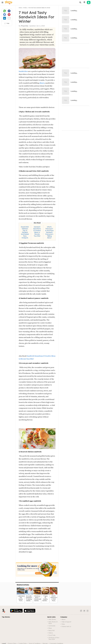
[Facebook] (81, 611)
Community (52, 626)
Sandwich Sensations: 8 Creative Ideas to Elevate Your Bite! (37, 231)
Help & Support (66, 622)
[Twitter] (84, 611)
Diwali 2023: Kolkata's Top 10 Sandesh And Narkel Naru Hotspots (25, 232)
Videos (51, 633)
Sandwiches (23, 71)
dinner (42, 83)
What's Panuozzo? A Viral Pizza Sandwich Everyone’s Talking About (49, 232)
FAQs (63, 624)
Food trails (52, 635)
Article (25, 8)
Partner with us (66, 626)
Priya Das (25, 26)
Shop (50, 628)
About (63, 619)
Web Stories (52, 619)
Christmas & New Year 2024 (54, 638)
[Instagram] (88, 611)
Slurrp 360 (52, 630)
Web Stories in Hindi (53, 623)
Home (20, 8)
